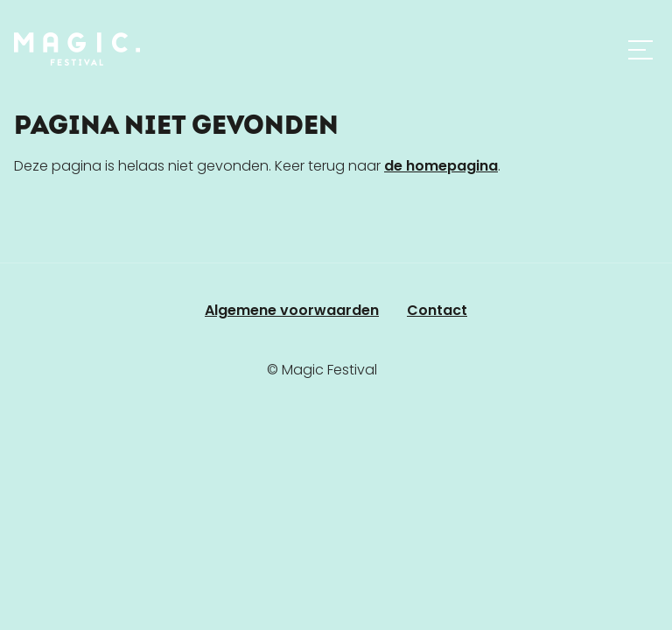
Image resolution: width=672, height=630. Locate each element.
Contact (437, 310)
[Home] (77, 49)
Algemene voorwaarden (292, 310)
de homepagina (441, 166)
